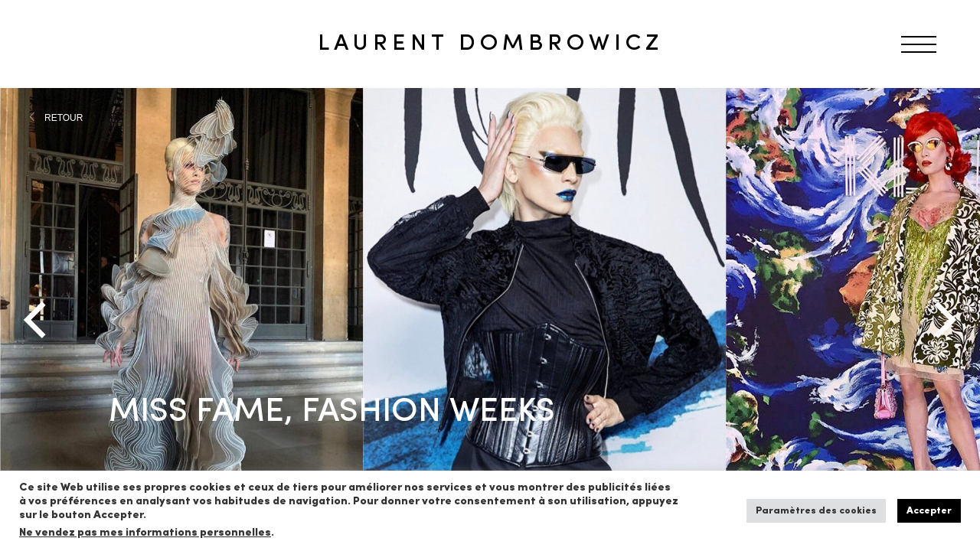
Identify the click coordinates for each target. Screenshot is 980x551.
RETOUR (64, 118)
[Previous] (38, 320)
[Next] (942, 320)
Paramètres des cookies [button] (816, 511)
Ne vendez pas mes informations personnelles (145, 533)
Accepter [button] (929, 511)
